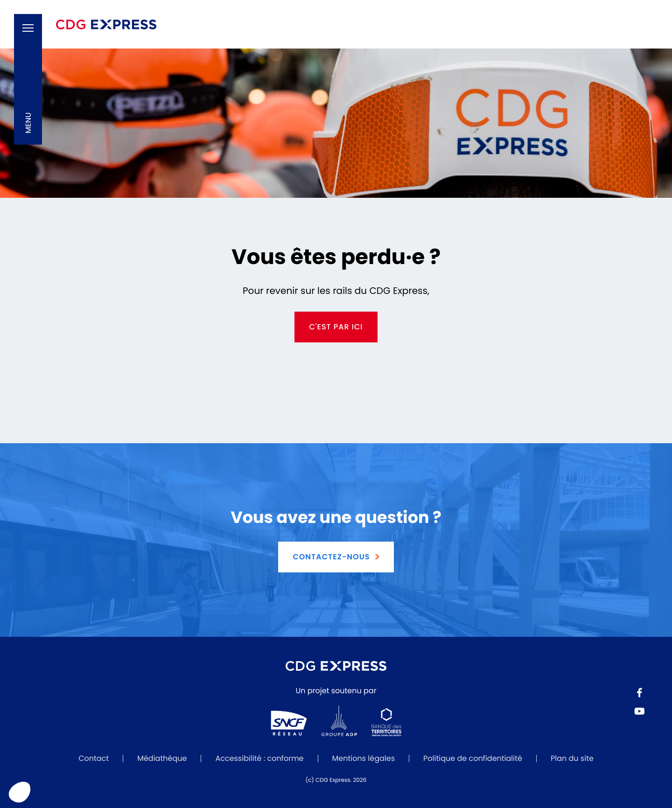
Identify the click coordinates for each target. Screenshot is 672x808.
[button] (28, 79)
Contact (94, 758)
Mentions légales (364, 758)
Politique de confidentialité (473, 758)
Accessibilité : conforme (259, 758)
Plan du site (572, 758)
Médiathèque (162, 758)
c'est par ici (336, 327)
